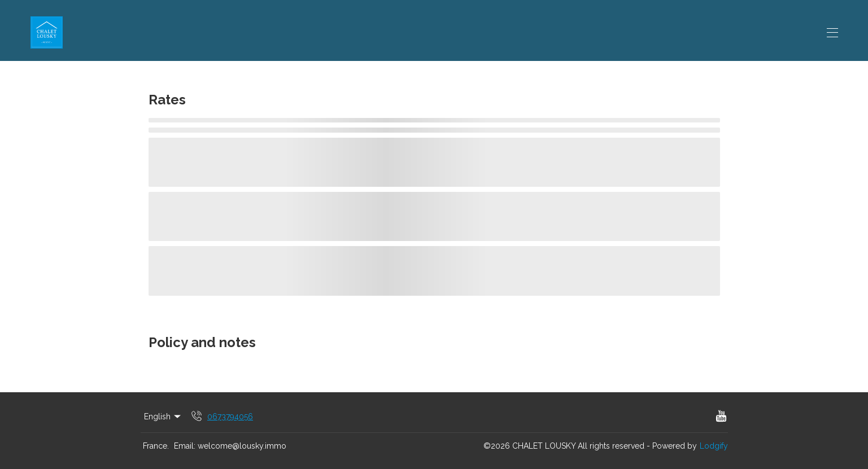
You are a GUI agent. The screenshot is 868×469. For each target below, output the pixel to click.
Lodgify (714, 446)
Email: (185, 446)
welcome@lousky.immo (242, 446)
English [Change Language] (163, 417)
